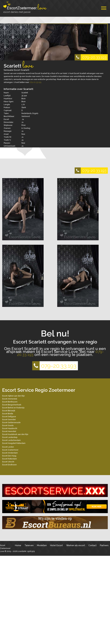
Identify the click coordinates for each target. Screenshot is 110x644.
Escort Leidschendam (11, 440)
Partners (104, 545)
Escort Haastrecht (10, 428)
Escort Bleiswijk (9, 411)
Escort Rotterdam (10, 459)
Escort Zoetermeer (10, 450)
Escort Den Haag (9, 456)
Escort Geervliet (9, 420)
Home (18, 545)
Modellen (42, 545)
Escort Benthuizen (10, 402)
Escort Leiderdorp (10, 437)
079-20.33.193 (90, 57)
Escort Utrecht (8, 462)
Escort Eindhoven (9, 465)
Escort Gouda (8, 425)
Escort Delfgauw (9, 417)
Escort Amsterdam (10, 453)
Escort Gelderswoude (11, 423)
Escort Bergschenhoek (12, 405)
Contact (92, 545)
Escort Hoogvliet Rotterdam (14, 443)
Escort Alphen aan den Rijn (13, 396)
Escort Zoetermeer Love (5, 548)
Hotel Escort (56, 545)
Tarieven (29, 545)
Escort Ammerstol (10, 399)
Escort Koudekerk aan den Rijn (15, 434)
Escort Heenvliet (9, 431)
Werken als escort (76, 545)
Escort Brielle (8, 414)
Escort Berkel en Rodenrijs (13, 408)
